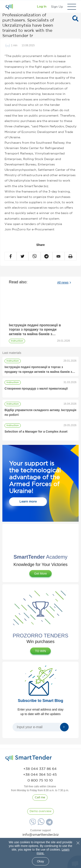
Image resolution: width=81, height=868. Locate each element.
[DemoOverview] (40, 811)
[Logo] (9, 7)
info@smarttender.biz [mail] (41, 835)
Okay (40, 861)
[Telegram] (49, 823)
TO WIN (40, 651)
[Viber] (32, 823)
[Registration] (57, 7)
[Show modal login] (42, 7)
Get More (40, 574)
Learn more (28, 502)
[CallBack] (40, 798)
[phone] (40, 769)
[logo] (29, 758)
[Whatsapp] (40, 824)
